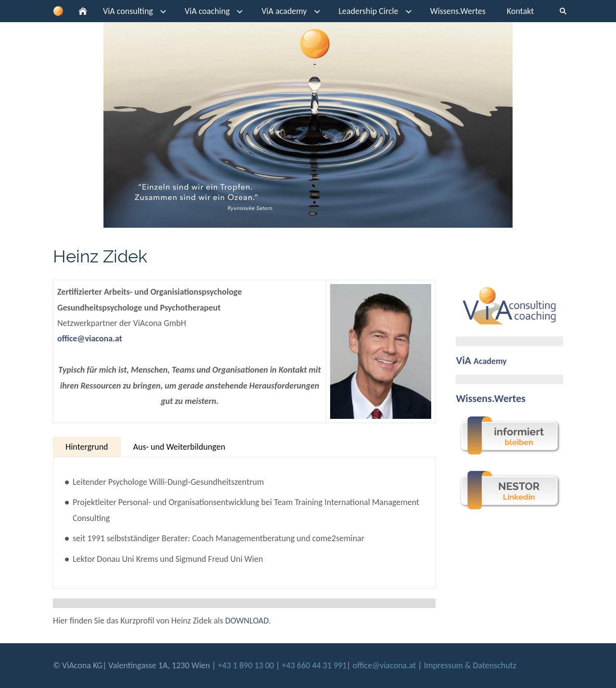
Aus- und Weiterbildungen (179, 447)
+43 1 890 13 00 (247, 665)
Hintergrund (87, 447)
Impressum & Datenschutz (470, 665)
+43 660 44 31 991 (314, 665)
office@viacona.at (90, 338)
